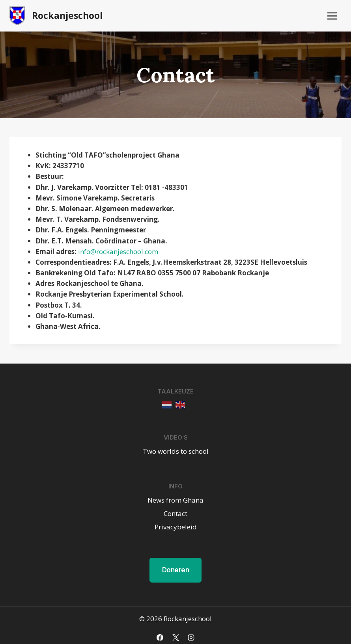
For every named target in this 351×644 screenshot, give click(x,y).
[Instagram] (191, 637)
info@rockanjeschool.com (118, 251)
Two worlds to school (176, 451)
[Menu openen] (332, 16)
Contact (175, 513)
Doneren (176, 570)
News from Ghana (175, 500)
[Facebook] (160, 637)
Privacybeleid (176, 527)
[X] (175, 637)
